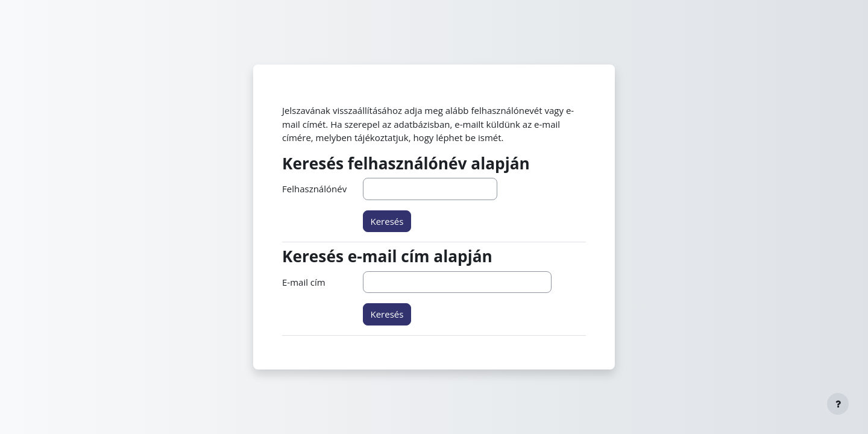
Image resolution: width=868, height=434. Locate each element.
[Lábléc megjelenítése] (838, 404)
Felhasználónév (314, 189)
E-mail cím (304, 282)
